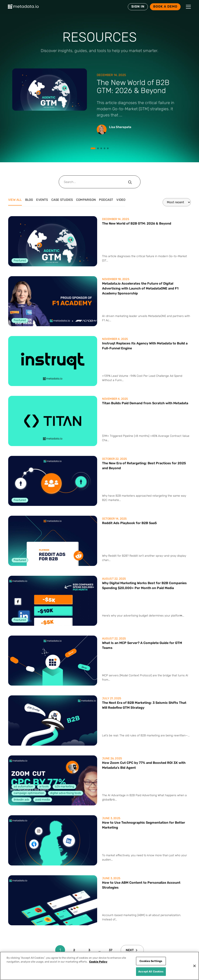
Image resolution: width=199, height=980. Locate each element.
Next (132, 950)
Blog (29, 200)
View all (15, 200)
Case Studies (62, 200)
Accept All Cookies (151, 971)
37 (111, 950)
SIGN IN (138, 6)
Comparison (86, 200)
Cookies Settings (151, 961)
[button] (188, 7)
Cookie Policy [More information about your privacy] (98, 962)
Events (42, 200)
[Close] (195, 966)
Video (121, 200)
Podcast (106, 200)
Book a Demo (165, 6)
